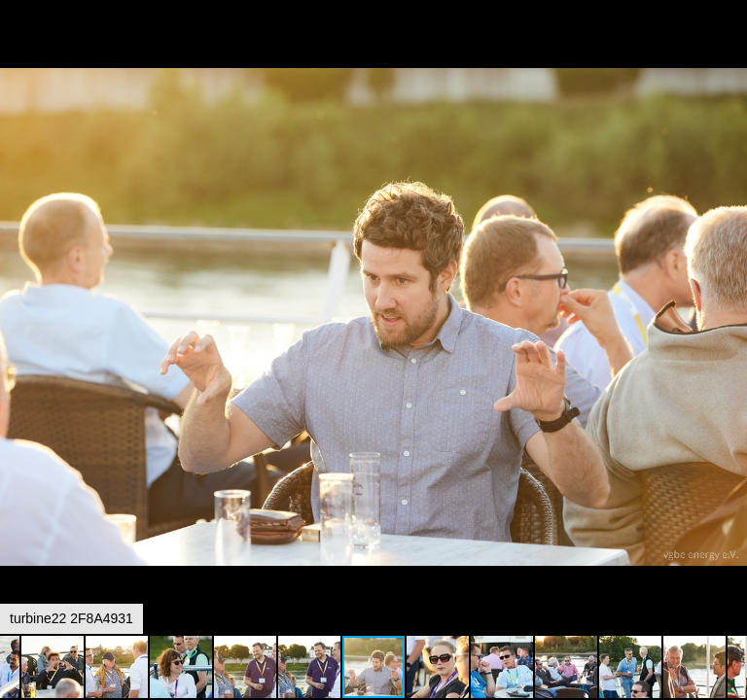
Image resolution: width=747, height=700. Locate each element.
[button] (729, 51)
